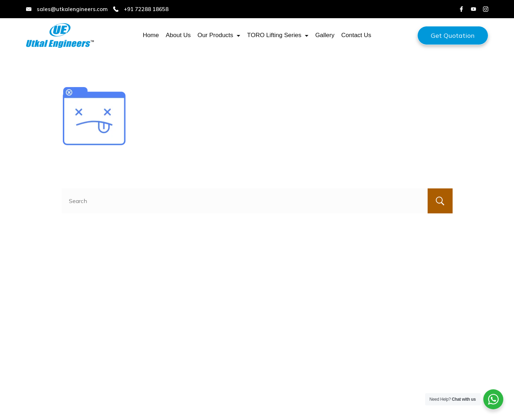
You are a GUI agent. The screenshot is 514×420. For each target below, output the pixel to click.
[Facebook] (461, 9)
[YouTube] (473, 9)
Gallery (325, 35)
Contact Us (356, 35)
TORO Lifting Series (278, 35)
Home (151, 35)
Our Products (219, 35)
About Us (178, 35)
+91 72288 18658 (146, 9)
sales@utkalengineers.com (72, 9)
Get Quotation (453, 36)
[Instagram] (486, 9)
